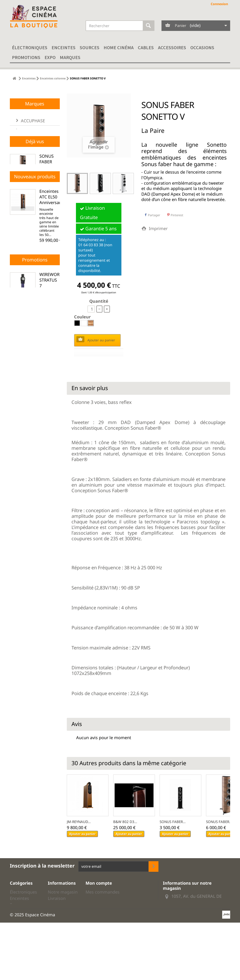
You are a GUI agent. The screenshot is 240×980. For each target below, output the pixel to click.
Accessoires (172, 47)
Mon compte (99, 883)
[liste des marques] (35, 244)
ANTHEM (29, 209)
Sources (90, 47)
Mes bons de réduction (108, 918)
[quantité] (91, 309)
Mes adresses (99, 905)
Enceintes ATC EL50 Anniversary (51, 351)
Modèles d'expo (18, 933)
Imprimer (158, 228)
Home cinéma (119, 47)
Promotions (26, 57)
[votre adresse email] (113, 866)
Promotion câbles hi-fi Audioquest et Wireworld (24, 949)
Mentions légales (57, 923)
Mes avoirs (96, 898)
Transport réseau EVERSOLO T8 (50, 548)
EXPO (50, 57)
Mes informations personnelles (116, 911)
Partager (152, 215)
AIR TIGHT (30, 199)
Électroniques (30, 47)
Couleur (83, 317)
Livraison (57, 898)
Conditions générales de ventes (61, 909)
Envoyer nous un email (194, 916)
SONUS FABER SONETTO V (49, 283)
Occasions (202, 47)
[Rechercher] (149, 26)
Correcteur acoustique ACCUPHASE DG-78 (51, 479)
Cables (146, 47)
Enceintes (64, 47)
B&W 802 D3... (125, 822)
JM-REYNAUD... (79, 822)
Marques (70, 57)
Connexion (219, 4)
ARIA (25, 218)
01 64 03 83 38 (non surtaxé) (34, 128)
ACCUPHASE (32, 189)
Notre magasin (63, 892)
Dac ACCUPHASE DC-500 (51, 414)
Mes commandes (103, 892)
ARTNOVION (33, 228)
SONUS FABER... (173, 822)
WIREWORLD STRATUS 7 (52, 656)
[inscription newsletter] (154, 866)
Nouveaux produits (35, 331)
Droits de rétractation (60, 934)
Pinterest (175, 215)
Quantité (99, 301)
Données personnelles (61, 945)
